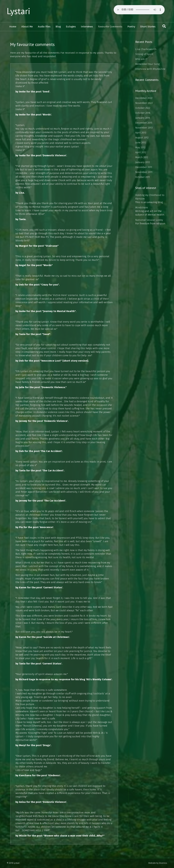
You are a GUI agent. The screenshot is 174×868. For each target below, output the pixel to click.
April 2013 (141, 133)
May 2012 (140, 147)
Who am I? (141, 59)
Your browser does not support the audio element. (139, 10)
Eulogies (71, 27)
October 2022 (143, 108)
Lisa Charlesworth (146, 49)
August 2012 (142, 138)
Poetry (131, 27)
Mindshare (142, 208)
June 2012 (141, 142)
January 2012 (143, 162)
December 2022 (144, 98)
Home (13, 27)
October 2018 (143, 113)
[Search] (164, 26)
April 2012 (141, 152)
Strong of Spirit (144, 54)
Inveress (163, 863)
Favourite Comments (110, 27)
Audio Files (44, 27)
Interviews (87, 27)
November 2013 (144, 128)
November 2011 (144, 172)
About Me (27, 27)
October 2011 (143, 177)
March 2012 (142, 157)
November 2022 (144, 103)
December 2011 (144, 167)
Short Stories (148, 27)
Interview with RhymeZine (150, 69)
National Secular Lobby (149, 220)
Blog (58, 27)
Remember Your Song (147, 64)
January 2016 (143, 118)
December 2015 (144, 123)
